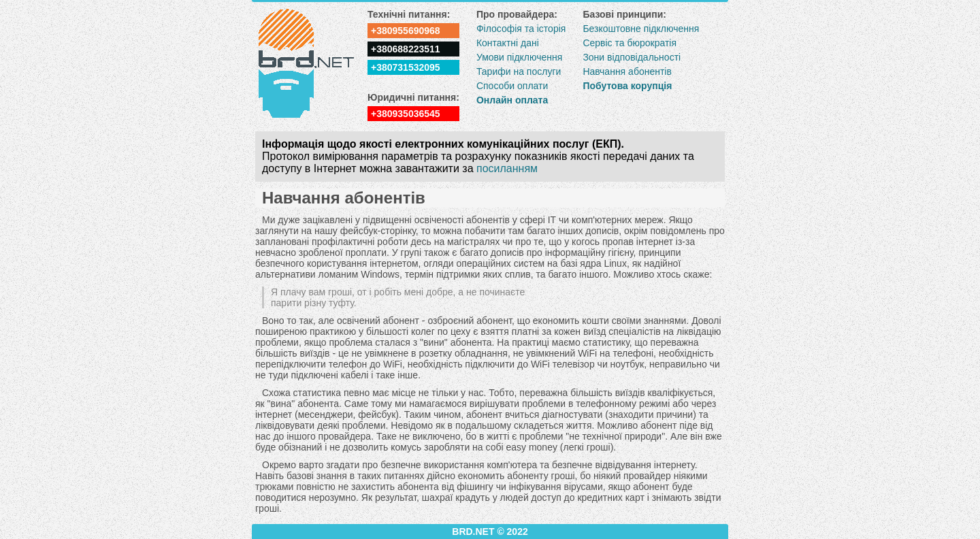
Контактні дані (508, 43)
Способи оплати (512, 86)
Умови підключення (519, 57)
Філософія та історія (521, 29)
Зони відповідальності (632, 57)
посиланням (507, 168)
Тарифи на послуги (519, 71)
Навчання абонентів (627, 71)
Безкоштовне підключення (641, 29)
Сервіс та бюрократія (630, 43)
